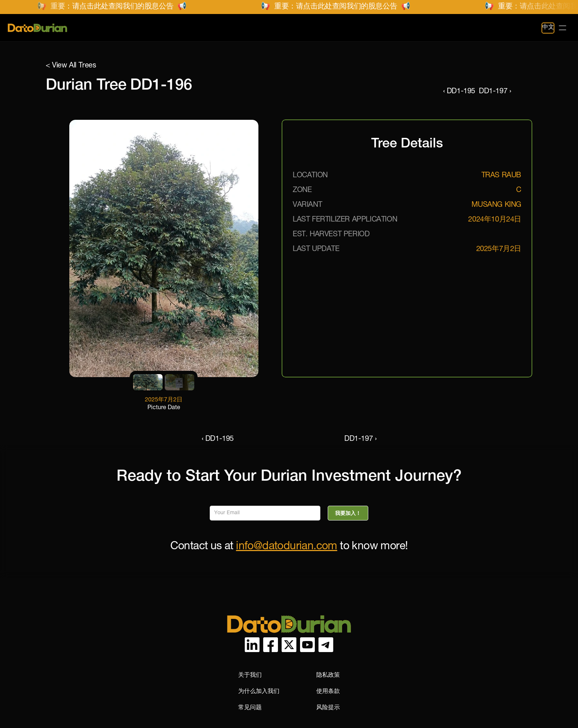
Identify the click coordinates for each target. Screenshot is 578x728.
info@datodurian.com (287, 547)
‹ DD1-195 (438, 92)
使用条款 (451, 635)
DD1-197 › (516, 92)
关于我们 (373, 619)
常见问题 (210, 28)
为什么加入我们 (382, 635)
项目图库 (172, 28)
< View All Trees (71, 66)
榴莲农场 (134, 28)
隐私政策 (451, 619)
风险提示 (451, 651)
